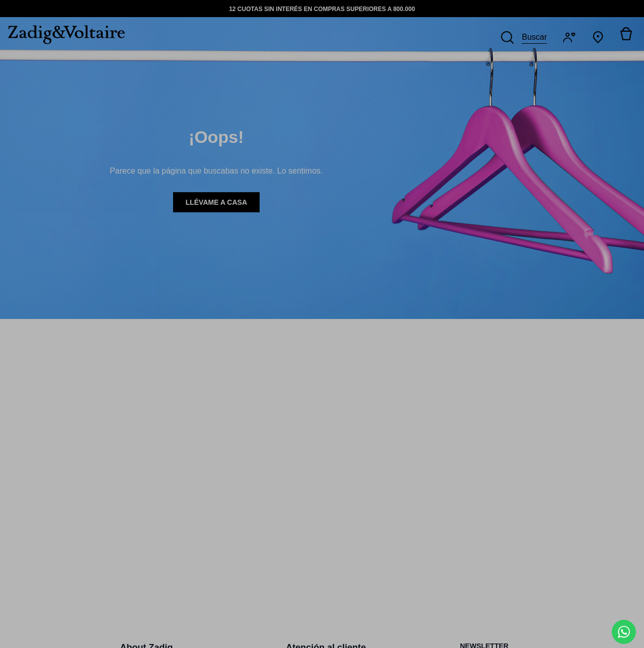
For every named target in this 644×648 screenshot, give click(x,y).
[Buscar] (524, 37)
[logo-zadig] (62, 35)
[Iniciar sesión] (571, 37)
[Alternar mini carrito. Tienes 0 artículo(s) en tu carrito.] (626, 37)
